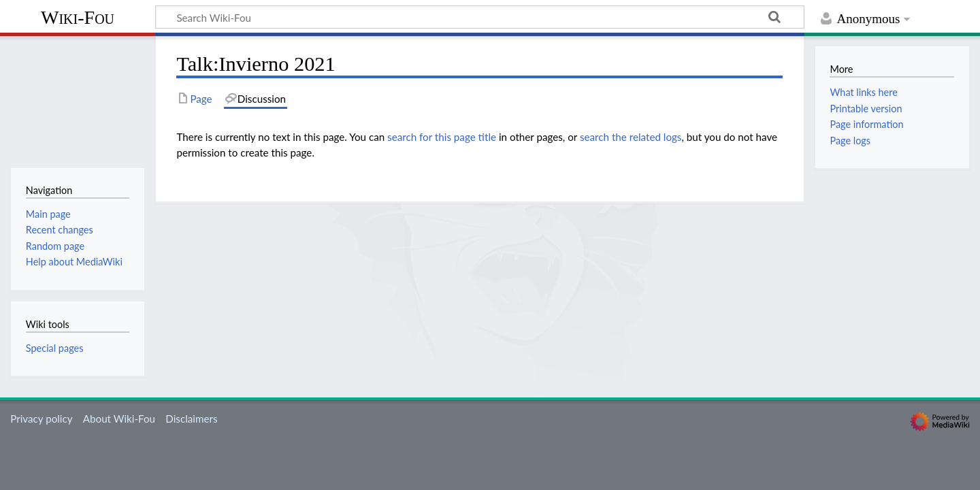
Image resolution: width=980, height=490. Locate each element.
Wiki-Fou (78, 17)
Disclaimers (191, 419)
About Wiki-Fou (119, 419)
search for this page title (442, 137)
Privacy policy (41, 419)
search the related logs (631, 137)
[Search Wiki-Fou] (480, 17)
